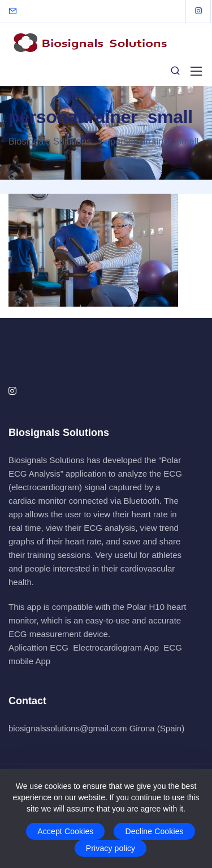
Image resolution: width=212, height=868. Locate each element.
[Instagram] (198, 11)
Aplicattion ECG (38, 647)
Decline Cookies (154, 831)
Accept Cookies (65, 831)
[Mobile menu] (196, 71)
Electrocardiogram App (116, 647)
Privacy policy (111, 848)
